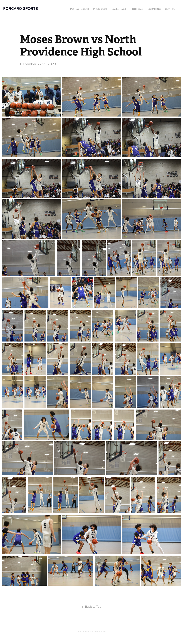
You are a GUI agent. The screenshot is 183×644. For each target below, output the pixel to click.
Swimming (154, 9)
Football (137, 9)
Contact (171, 9)
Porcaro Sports (21, 8)
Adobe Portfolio (98, 631)
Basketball (119, 9)
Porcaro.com (80, 9)
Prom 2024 (100, 9)
